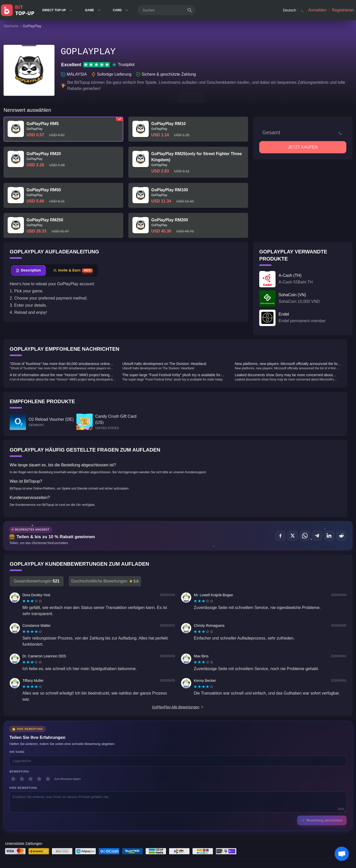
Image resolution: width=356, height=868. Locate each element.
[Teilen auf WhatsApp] (305, 536)
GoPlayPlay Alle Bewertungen (178, 707)
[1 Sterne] (13, 779)
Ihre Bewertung (23, 788)
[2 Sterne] (22, 779)
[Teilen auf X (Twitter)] (293, 536)
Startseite (11, 26)
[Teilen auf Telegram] (317, 536)
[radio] (24, 601)
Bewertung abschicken (322, 820)
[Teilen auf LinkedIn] (329, 536)
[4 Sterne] (39, 779)
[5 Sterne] (48, 779)
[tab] (28, 270)
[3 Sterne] (31, 779)
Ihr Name (17, 752)
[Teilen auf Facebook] (280, 536)
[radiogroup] (32, 601)
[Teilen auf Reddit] (341, 536)
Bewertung (19, 771)
